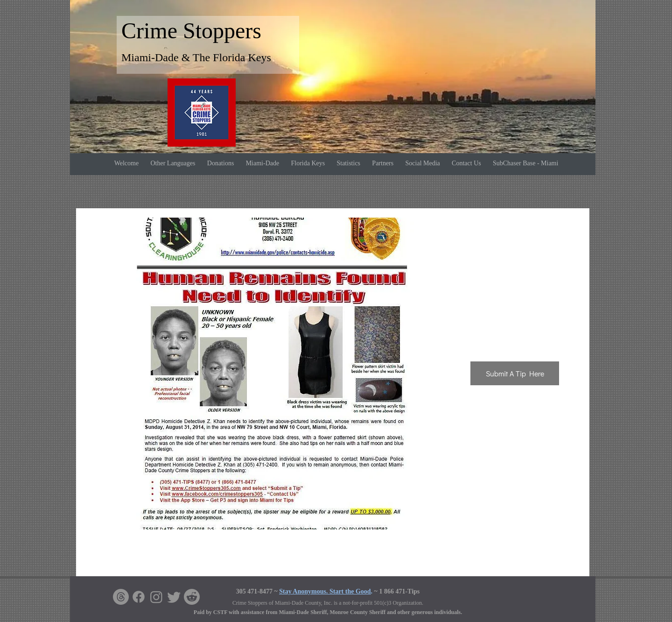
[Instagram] (156, 597)
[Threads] (121, 597)
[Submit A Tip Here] (515, 373)
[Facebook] (139, 597)
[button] (272, 374)
